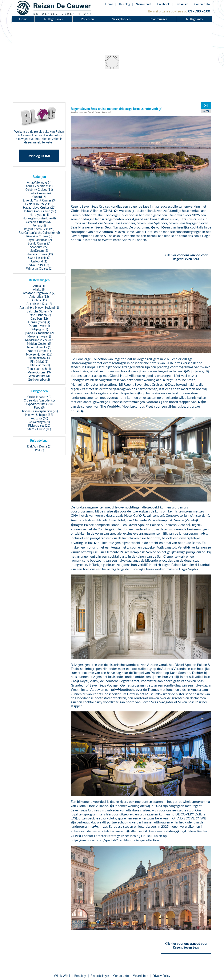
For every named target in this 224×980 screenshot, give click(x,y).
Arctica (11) (39, 300)
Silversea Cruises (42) (39, 254)
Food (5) (39, 408)
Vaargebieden (121, 19)
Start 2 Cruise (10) (39, 429)
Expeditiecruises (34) (39, 404)
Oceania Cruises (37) (39, 222)
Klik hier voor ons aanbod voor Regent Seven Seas (186, 259)
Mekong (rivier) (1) (39, 336)
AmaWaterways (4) (39, 182)
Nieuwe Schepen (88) (39, 415)
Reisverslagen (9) (39, 422)
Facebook (163, 4)
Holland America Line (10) (39, 211)
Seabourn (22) (39, 247)
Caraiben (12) (39, 318)
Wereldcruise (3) (39, 376)
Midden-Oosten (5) (39, 344)
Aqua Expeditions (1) (39, 186)
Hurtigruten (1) (39, 215)
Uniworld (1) (39, 261)
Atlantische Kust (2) (39, 304)
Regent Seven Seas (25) (39, 229)
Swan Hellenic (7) (39, 258)
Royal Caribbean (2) (39, 240)
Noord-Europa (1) (39, 351)
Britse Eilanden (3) (39, 315)
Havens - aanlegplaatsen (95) (39, 411)
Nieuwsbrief (144, 4)
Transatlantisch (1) (39, 369)
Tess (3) (39, 450)
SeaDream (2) (39, 251)
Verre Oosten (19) (39, 372)
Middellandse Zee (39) (39, 340)
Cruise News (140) (39, 397)
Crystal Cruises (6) (39, 193)
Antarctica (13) (39, 297)
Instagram (182, 4)
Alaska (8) (39, 289)
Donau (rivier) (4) (39, 322)
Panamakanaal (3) (39, 358)
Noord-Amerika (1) (39, 347)
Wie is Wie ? (62, 976)
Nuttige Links (53, 19)
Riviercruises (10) (39, 425)
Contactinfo (202, 4)
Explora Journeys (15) (39, 204)
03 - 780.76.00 (199, 11)
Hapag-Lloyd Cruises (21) (39, 207)
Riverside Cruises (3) (39, 236)
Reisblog (125, 4)
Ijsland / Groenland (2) (39, 333)
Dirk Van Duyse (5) (39, 446)
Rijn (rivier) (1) (39, 362)
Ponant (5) (39, 225)
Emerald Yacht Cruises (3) (39, 200)
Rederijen (87, 19)
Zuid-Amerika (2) (39, 379)
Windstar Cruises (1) (39, 268)
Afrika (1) (39, 286)
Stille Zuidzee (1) (39, 365)
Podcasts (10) (39, 418)
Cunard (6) (39, 197)
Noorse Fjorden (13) (39, 354)
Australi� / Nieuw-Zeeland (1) (39, 308)
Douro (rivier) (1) (39, 326)
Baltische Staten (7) (39, 311)
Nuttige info (194, 19)
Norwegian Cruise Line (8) (39, 218)
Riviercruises (159, 19)
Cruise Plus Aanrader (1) (39, 400)
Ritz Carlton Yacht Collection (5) (39, 233)
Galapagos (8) (39, 329)
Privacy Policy (161, 976)
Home (109, 4)
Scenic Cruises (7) (39, 243)
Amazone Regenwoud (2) (39, 293)
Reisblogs (80, 976)
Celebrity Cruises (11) (39, 190)
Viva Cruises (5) (39, 265)
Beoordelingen (100, 976)
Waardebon (141, 976)
